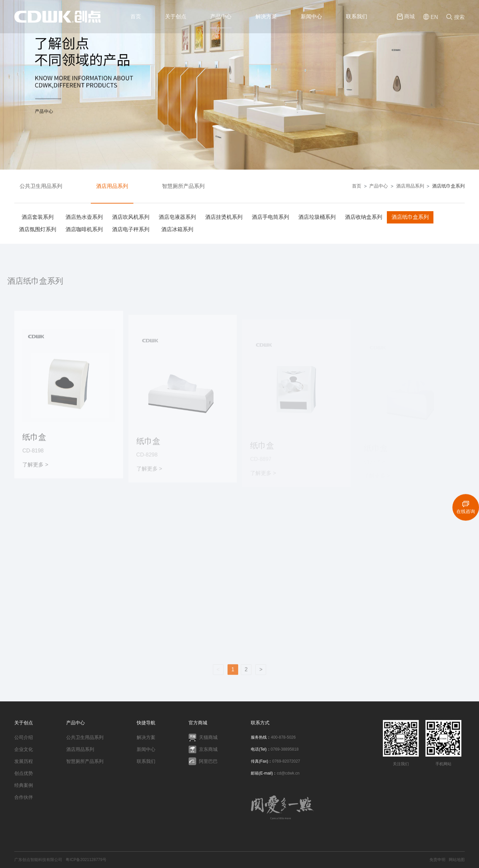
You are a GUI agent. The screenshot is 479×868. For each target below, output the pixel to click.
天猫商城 (203, 737)
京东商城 (203, 749)
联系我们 (357, 16)
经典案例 (24, 785)
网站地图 (457, 860)
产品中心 (221, 16)
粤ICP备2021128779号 (86, 860)
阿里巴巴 (203, 761)
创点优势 (24, 773)
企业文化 (24, 749)
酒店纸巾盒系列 (448, 186)
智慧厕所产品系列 (183, 186)
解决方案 (266, 16)
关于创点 (176, 16)
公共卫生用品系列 (41, 186)
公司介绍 (24, 737)
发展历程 (24, 761)
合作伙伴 (24, 797)
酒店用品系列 (112, 186)
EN (430, 17)
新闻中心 (311, 16)
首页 (136, 16)
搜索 (455, 17)
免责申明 (437, 860)
